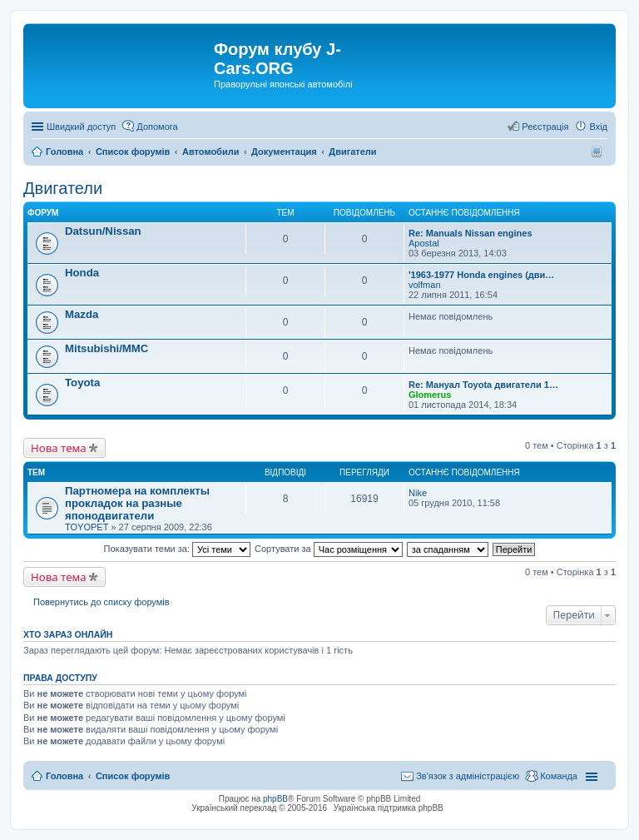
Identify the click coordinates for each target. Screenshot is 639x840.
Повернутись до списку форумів (102, 602)
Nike (418, 493)
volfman (425, 285)
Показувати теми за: (177, 549)
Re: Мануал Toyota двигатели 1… (483, 385)
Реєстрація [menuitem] (545, 127)
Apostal (424, 243)
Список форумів (133, 776)
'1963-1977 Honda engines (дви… (481, 275)
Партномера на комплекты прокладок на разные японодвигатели (137, 503)
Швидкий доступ (81, 127)
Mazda (82, 314)
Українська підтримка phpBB (389, 808)
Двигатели (63, 188)
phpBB (275, 799)
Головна (64, 776)
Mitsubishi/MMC (106, 348)
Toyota (82, 383)
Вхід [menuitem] (598, 127)
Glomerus (430, 395)
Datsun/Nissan (103, 231)
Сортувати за (329, 549)
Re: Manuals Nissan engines (471, 233)
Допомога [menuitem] (157, 127)
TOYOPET (87, 527)
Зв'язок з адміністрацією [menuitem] (468, 776)
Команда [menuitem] (559, 776)
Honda (82, 273)
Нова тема (59, 448)
